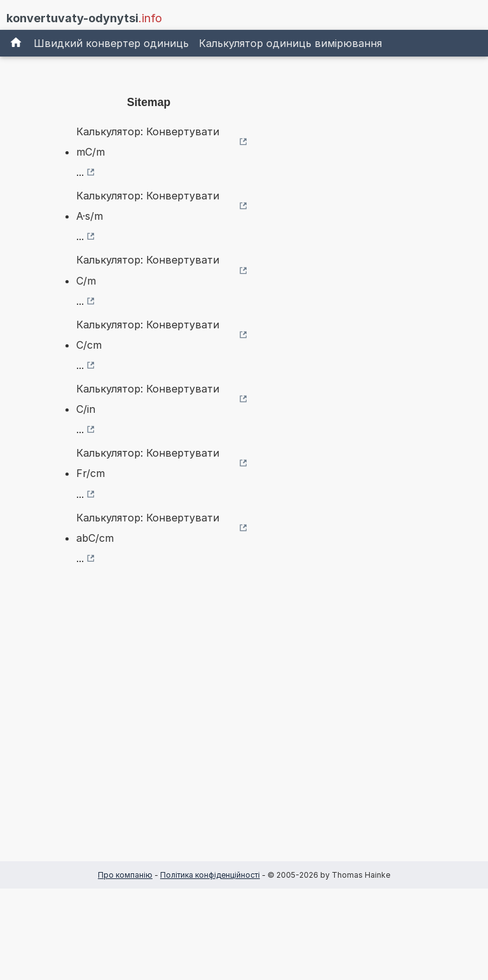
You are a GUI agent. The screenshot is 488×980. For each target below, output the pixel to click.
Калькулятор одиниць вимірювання (290, 43)
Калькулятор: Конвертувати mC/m (148, 142)
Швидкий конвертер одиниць (111, 43)
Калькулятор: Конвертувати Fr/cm (148, 463)
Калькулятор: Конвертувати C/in (148, 399)
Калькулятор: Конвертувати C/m (148, 270)
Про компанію (125, 875)
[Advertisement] (149, 734)
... (80, 172)
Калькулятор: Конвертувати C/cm (148, 335)
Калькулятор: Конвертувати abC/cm (148, 528)
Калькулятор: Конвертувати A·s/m (148, 206)
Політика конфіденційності (210, 875)
